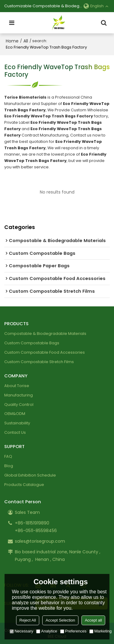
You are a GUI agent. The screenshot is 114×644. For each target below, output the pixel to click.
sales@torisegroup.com (40, 541)
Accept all (93, 620)
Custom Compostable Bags (32, 343)
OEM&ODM (15, 414)
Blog (9, 466)
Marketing (100, 631)
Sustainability (17, 423)
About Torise (17, 386)
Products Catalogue (24, 485)
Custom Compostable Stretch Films (39, 362)
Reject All (28, 620)
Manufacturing (19, 395)
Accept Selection (60, 620)
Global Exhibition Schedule (30, 475)
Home (12, 41)
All (26, 41)
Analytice (47, 631)
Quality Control (19, 405)
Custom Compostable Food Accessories (45, 352)
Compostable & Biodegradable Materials (45, 334)
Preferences (73, 631)
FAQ (8, 456)
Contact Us (15, 432)
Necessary (21, 631)
